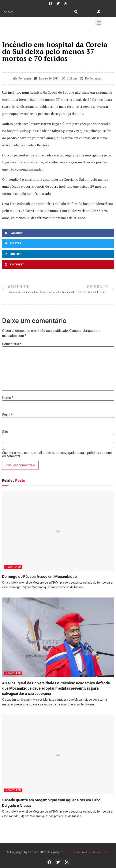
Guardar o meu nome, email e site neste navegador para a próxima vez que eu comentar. (57, 455)
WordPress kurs (71, 852)
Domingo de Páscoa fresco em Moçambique (39, 577)
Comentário (12, 344)
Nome (8, 398)
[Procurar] (76, 12)
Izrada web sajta (98, 852)
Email (7, 415)
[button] (99, 23)
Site (5, 432)
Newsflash (13, 567)
